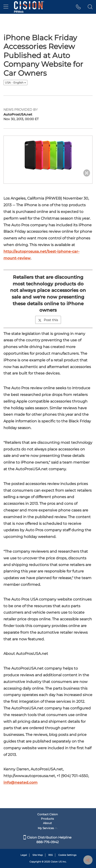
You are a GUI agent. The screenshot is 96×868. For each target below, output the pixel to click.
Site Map (38, 855)
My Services (48, 828)
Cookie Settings (67, 855)
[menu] (6, 7)
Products (47, 819)
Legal (24, 855)
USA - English (15, 83)
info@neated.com (20, 782)
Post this (48, 320)
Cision (54, 862)
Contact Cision (48, 814)
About (47, 823)
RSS (51, 855)
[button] (78, 7)
